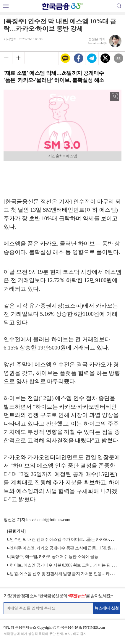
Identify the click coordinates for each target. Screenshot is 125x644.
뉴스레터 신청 (107, 608)
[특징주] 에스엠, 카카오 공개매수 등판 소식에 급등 (54, 557)
